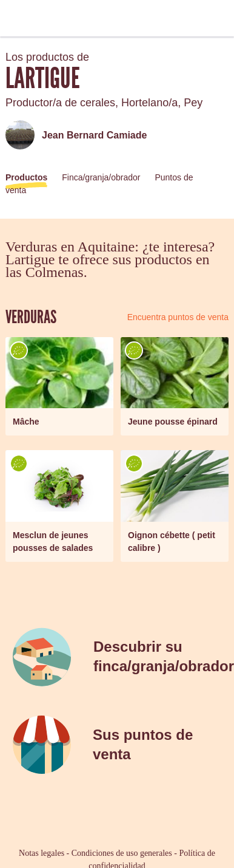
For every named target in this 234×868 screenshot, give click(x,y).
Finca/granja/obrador (101, 177)
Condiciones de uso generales (122, 853)
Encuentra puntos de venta (178, 317)
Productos (26, 177)
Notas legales (42, 853)
